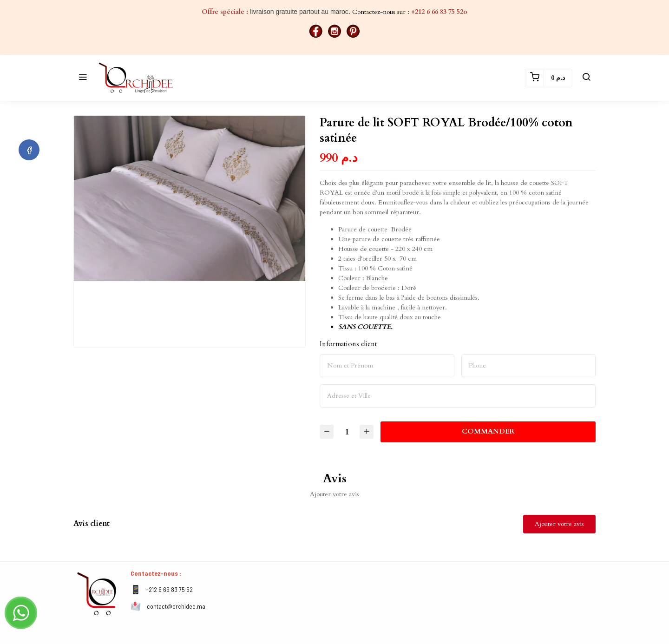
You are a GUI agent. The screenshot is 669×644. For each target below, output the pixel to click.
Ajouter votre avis (559, 524)
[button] (83, 78)
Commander (489, 431)
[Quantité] (348, 432)
